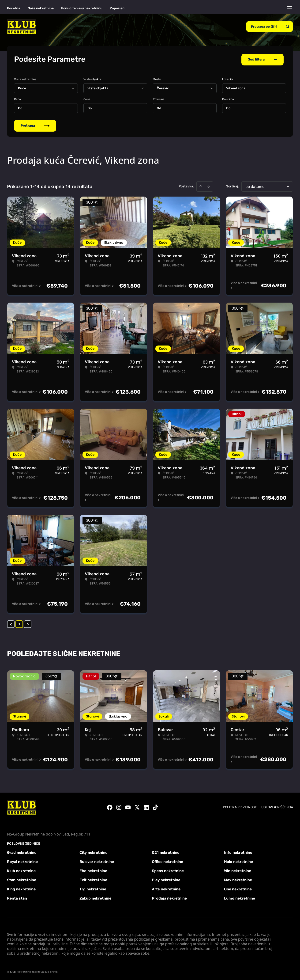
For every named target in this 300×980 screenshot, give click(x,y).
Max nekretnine (238, 879)
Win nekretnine (238, 870)
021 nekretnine (166, 852)
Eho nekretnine (93, 870)
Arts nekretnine (166, 888)
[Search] (288, 27)
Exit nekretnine (93, 879)
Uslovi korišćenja (277, 806)
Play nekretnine (166, 879)
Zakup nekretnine (95, 897)
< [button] (11, 623)
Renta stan (17, 897)
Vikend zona (236, 87)
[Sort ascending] (201, 186)
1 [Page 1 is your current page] (19, 623)
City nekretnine (93, 852)
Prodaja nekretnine (169, 897)
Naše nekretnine (41, 8)
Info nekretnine (238, 852)
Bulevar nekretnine (97, 861)
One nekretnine (238, 888)
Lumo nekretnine (240, 897)
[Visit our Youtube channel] (128, 806)
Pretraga (35, 125)
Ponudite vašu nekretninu (82, 8)
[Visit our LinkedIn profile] (146, 806)
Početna (14, 8)
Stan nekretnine (22, 879)
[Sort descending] (209, 186)
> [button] (28, 623)
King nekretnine (21, 888)
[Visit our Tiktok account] (155, 806)
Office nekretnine (167, 861)
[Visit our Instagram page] (119, 806)
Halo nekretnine (238, 861)
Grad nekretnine (22, 852)
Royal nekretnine (22, 861)
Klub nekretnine (21, 870)
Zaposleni (118, 8)
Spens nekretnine (168, 870)
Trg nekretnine (93, 888)
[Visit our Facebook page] (110, 806)
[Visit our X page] (137, 806)
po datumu (255, 186)
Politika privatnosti (240, 806)
